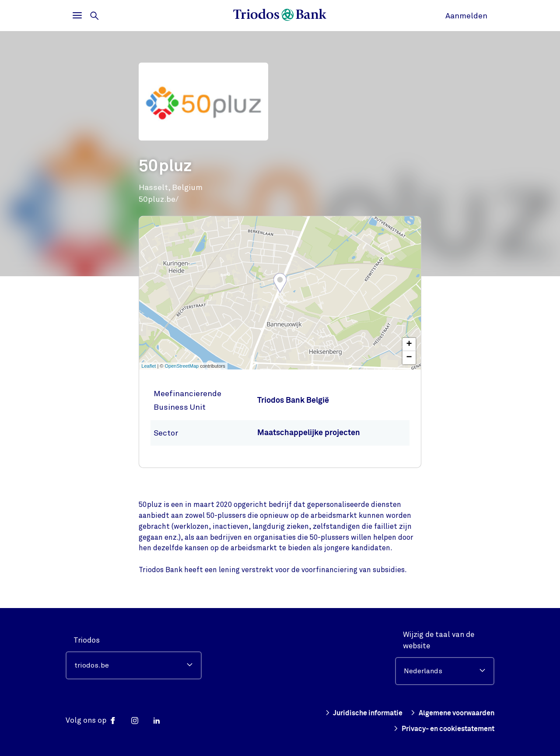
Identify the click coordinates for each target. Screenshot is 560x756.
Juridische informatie (355, 713)
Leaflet (149, 366)
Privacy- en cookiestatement (440, 729)
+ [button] (409, 345)
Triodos (87, 640)
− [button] (409, 358)
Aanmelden (466, 16)
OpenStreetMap (182, 366)
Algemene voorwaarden (449, 713)
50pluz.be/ (159, 199)
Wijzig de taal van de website (439, 640)
